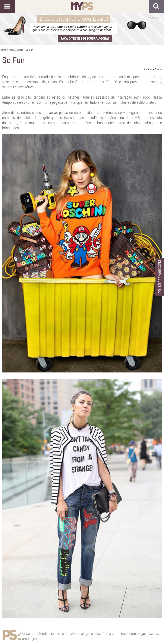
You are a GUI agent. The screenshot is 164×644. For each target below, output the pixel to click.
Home (3, 50)
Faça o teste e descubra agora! (85, 39)
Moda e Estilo (16, 50)
